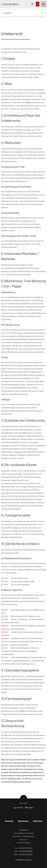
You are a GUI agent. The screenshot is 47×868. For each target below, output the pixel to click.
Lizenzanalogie (18, 760)
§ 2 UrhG (26, 98)
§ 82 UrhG (31, 502)
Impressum (38, 826)
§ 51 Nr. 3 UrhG (7, 374)
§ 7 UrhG (16, 70)
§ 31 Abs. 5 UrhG (11, 682)
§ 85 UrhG (12, 530)
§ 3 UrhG (29, 273)
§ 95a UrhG (31, 457)
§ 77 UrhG (33, 495)
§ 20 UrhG (5, 637)
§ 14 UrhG (4, 590)
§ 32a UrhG (9, 710)
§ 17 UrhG (4, 621)
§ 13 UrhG (4, 587)
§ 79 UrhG (8, 508)
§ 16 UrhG (4, 615)
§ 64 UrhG (19, 138)
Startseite (9, 826)
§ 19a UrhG (5, 631)
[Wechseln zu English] (29, 813)
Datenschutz (23, 826)
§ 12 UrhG (4, 584)
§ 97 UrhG (19, 741)
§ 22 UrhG (5, 663)
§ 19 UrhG (4, 625)
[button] (44, 4)
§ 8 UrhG (16, 270)
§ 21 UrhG (4, 653)
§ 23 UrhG (40, 309)
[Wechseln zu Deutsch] (18, 813)
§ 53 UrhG (37, 441)
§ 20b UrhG (5, 644)
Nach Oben (24, 809)
